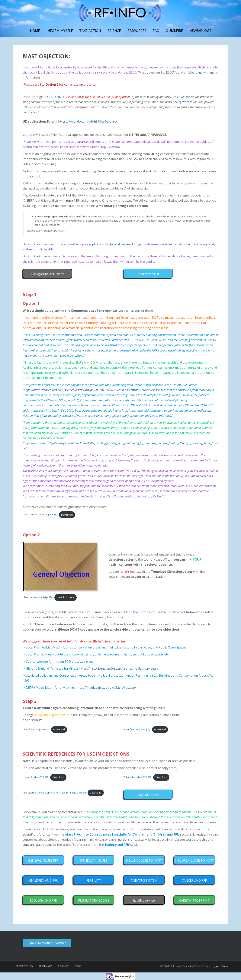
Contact (63, 966)
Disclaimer (46, 966)
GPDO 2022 (55, 97)
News (78, 966)
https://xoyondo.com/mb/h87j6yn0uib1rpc (88, 121)
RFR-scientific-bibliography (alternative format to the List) (54, 793)
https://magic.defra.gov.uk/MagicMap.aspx (106, 688)
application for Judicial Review (109, 244)
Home (35, 31)
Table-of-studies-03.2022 (137, 777)
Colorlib (198, 966)
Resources (137, 31)
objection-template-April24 (38, 597)
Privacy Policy (25, 966)
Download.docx (65, 597)
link (52, 164)
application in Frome (42, 256)
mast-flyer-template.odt (36, 729)
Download (67, 515)
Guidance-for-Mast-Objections (40, 515)
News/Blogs (200, 31)
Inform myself (60, 31)
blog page (195, 72)
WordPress (222, 966)
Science (114, 31)
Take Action (90, 31)
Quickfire (174, 31)
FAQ (156, 31)
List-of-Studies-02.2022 (36, 777)
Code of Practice (182, 102)
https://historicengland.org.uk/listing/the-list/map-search (120, 668)
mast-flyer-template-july (137, 729)
